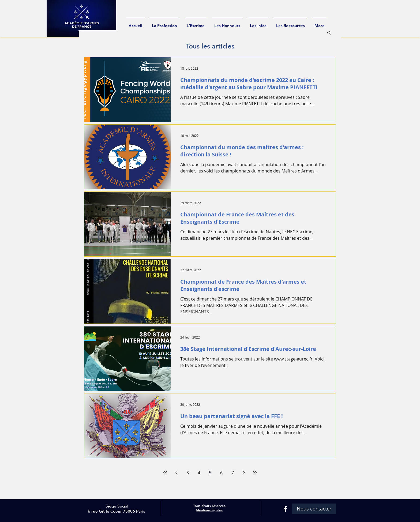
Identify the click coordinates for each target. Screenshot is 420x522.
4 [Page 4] (199, 473)
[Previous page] (176, 473)
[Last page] (255, 473)
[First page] (165, 473)
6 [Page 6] (221, 473)
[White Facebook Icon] (285, 509)
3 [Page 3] (188, 473)
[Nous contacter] (314, 509)
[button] (329, 33)
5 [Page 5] (210, 473)
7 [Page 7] (233, 473)
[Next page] (244, 473)
